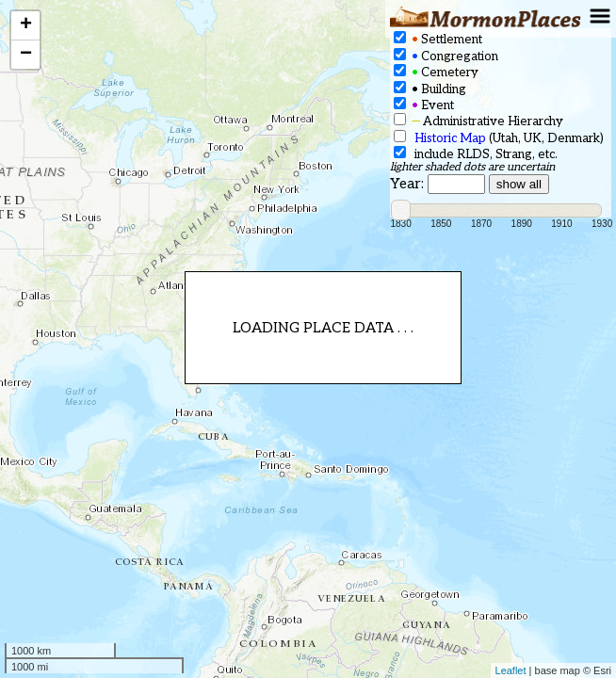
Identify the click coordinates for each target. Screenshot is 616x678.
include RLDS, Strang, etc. (476, 154)
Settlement (438, 39)
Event (424, 105)
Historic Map (450, 138)
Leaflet (511, 670)
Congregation (446, 56)
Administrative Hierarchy (478, 121)
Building (430, 89)
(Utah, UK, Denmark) (499, 138)
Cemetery (436, 72)
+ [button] (26, 25)
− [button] (26, 55)
